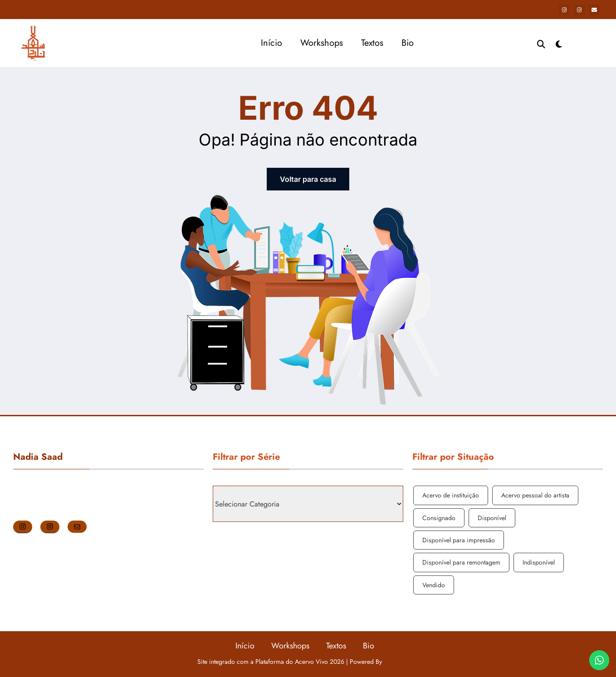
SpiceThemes (401, 662)
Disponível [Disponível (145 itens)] (492, 518)
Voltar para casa (308, 179)
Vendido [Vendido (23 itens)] (434, 585)
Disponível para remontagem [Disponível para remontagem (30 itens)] (461, 562)
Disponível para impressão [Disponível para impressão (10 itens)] (459, 540)
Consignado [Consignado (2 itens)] (439, 518)
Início (271, 43)
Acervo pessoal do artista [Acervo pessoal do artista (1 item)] (535, 495)
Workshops (322, 43)
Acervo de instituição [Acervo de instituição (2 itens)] (451, 495)
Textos (372, 43)
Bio (408, 43)
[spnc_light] (559, 43)
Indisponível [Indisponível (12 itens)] (539, 562)
